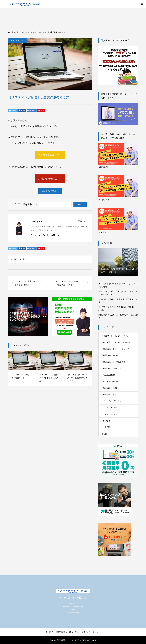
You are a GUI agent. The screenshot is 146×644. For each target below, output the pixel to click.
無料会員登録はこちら (50, 155)
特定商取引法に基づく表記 (67, 632)
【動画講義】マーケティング (113, 368)
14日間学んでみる (49, 191)
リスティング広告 (17, 40)
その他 (104, 434)
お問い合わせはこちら (50, 179)
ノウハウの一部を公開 (112, 401)
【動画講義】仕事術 (110, 388)
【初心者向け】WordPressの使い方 (116, 342)
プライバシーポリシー (91, 632)
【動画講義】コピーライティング (115, 349)
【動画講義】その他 (110, 355)
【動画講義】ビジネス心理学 (113, 362)
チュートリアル (111, 414)
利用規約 (50, 632)
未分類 (107, 427)
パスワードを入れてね (25, 204)
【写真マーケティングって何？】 (115, 336)
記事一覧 (82, 221)
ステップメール (111, 408)
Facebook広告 (109, 375)
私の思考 (107, 421)
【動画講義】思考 (109, 395)
